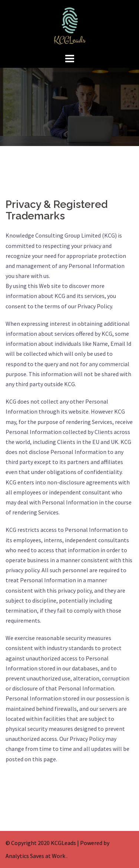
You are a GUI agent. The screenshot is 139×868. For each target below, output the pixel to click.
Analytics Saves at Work (35, 856)
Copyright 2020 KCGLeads (44, 843)
